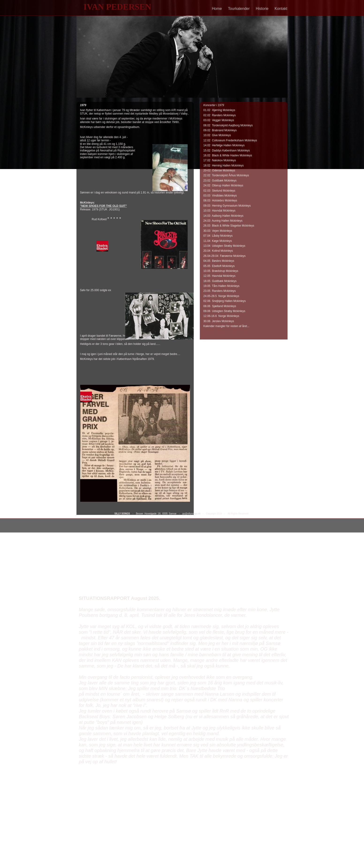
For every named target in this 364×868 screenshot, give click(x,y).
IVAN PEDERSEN (117, 7)
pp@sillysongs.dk (191, 514)
